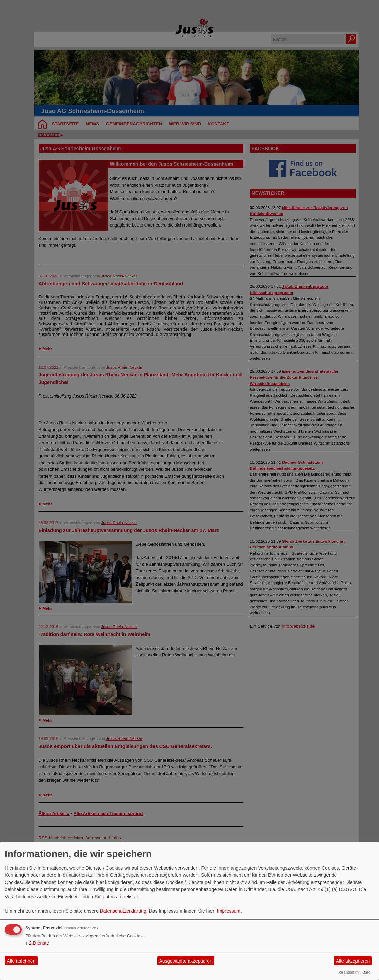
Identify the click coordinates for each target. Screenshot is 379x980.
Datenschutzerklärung (123, 911)
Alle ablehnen (21, 961)
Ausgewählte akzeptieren (186, 961)
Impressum (229, 911)
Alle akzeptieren (353, 961)
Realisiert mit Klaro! (355, 972)
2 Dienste (37, 943)
